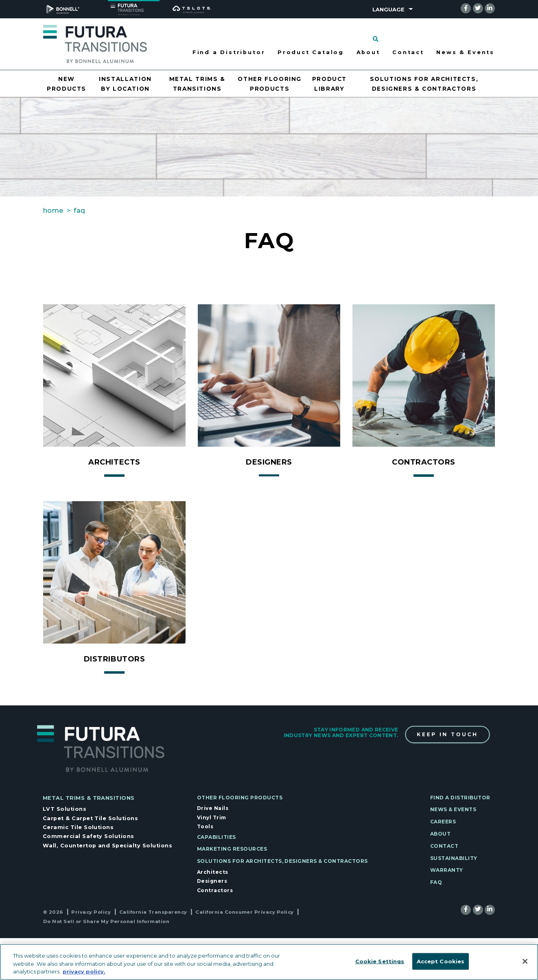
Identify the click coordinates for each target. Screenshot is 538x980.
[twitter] (478, 8)
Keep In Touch (447, 734)
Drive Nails (213, 808)
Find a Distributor (229, 52)
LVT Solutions (65, 809)
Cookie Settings (380, 961)
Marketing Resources (232, 849)
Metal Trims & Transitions (89, 798)
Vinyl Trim (212, 817)
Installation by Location (125, 84)
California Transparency (153, 912)
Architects (213, 872)
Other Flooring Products (240, 798)
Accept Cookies (441, 961)
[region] (269, 962)
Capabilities (217, 837)
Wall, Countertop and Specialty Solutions (107, 846)
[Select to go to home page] (95, 43)
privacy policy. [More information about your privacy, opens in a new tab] (84, 971)
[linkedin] (490, 8)
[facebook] (466, 8)
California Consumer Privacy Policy (244, 912)
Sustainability (454, 858)
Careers (443, 822)
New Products (67, 84)
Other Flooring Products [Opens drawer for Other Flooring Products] (270, 84)
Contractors (215, 890)
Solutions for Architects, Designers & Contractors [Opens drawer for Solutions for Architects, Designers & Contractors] (424, 84)
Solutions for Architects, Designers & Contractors (282, 861)
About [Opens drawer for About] (368, 52)
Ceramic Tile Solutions (78, 827)
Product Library (329, 84)
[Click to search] (376, 39)
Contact (408, 52)
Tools (205, 826)
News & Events (465, 52)
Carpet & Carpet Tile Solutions (90, 818)
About (440, 834)
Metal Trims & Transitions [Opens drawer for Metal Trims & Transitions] (197, 84)
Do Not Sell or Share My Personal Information (106, 921)
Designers (212, 881)
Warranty (447, 870)
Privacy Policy (91, 912)
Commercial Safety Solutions (89, 836)
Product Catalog (311, 52)
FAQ (436, 882)
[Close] (525, 961)
